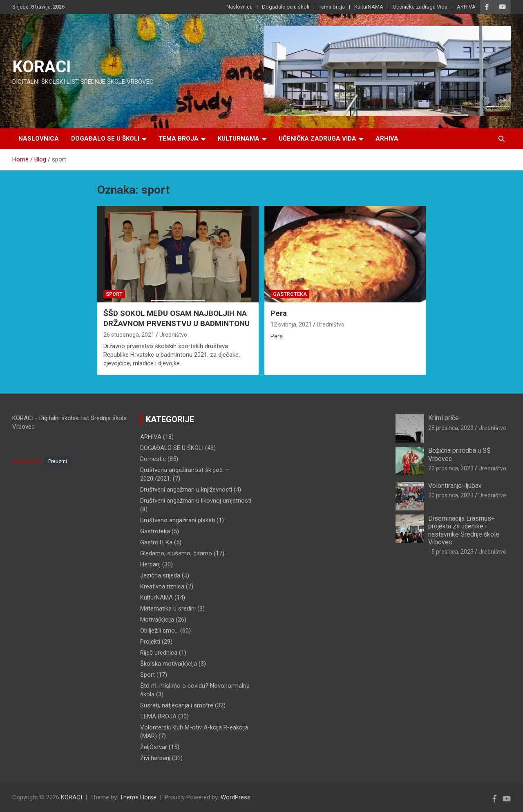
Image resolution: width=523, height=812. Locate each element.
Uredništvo (173, 335)
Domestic (153, 459)
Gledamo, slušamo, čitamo (176, 553)
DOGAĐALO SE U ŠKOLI (172, 448)
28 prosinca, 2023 (451, 428)
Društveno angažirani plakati (178, 520)
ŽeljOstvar (154, 747)
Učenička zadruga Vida (420, 7)
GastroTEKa (156, 542)
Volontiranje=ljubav (455, 486)
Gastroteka (290, 294)
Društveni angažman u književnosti (186, 490)
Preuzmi (58, 461)
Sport (114, 294)
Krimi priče (444, 418)
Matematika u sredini (168, 608)
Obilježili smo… (159, 631)
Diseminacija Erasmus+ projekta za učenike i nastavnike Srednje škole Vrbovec (464, 530)
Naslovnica (239, 7)
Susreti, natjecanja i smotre (177, 705)
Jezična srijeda (160, 575)
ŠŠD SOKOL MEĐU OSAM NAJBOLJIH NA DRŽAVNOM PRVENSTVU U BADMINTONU (177, 318)
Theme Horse (138, 797)
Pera (279, 313)
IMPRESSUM (26, 461)
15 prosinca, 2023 (451, 552)
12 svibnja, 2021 (291, 324)
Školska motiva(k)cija (169, 664)
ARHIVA (466, 7)
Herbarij (150, 564)
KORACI (42, 67)
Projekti (150, 642)
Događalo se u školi (286, 7)
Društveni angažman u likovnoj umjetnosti (196, 501)
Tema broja (332, 7)
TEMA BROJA (158, 716)
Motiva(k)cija (157, 620)
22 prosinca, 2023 (451, 468)
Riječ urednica (159, 653)
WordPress (236, 797)
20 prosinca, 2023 (451, 495)
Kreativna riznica (162, 586)
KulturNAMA (369, 7)
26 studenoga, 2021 (129, 335)
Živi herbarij (155, 758)
